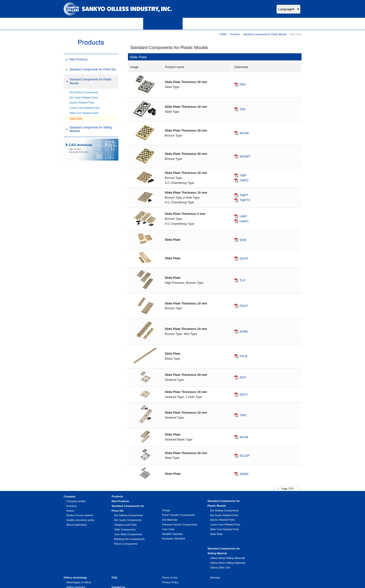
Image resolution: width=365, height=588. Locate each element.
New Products (79, 59)
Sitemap (214, 554)
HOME (223, 34)
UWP (243, 216)
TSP (242, 109)
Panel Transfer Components (178, 515)
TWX (243, 415)
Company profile (76, 501)
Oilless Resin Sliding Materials (274, 515)
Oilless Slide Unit (267, 520)
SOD (243, 240)
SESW (244, 133)
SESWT (245, 156)
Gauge (165, 510)
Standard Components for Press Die (93, 69)
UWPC (244, 221)
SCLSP (245, 455)
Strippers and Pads (125, 525)
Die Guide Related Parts (84, 98)
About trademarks (77, 525)
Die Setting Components (84, 92)
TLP (242, 280)
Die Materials (169, 520)
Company (70, 496)
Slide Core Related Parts (84, 113)
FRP (243, 85)
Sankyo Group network (80, 515)
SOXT (244, 394)
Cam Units (168, 529)
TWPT (244, 195)
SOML (244, 331)
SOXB (244, 437)
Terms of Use (169, 554)
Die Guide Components (128, 520)
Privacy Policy (170, 559)
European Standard (173, 539)
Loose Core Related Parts (85, 108)
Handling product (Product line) (84, 573)
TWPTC (245, 200)
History (70, 511)
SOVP (244, 258)
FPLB (243, 356)
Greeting (71, 506)
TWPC (244, 180)
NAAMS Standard (172, 534)
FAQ (114, 554)
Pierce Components (125, 544)
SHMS (244, 474)
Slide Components (125, 529)
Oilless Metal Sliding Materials (274, 510)
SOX (243, 377)
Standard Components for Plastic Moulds (265, 34)
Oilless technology (75, 554)
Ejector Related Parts (82, 103)
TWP (243, 175)
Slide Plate (76, 118)
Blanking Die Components (129, 539)
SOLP (244, 306)
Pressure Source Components (179, 524)
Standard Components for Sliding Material (91, 129)
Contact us (118, 563)
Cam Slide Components (128, 534)
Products (235, 34)
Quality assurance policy (81, 520)
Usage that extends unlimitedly (84, 568)
